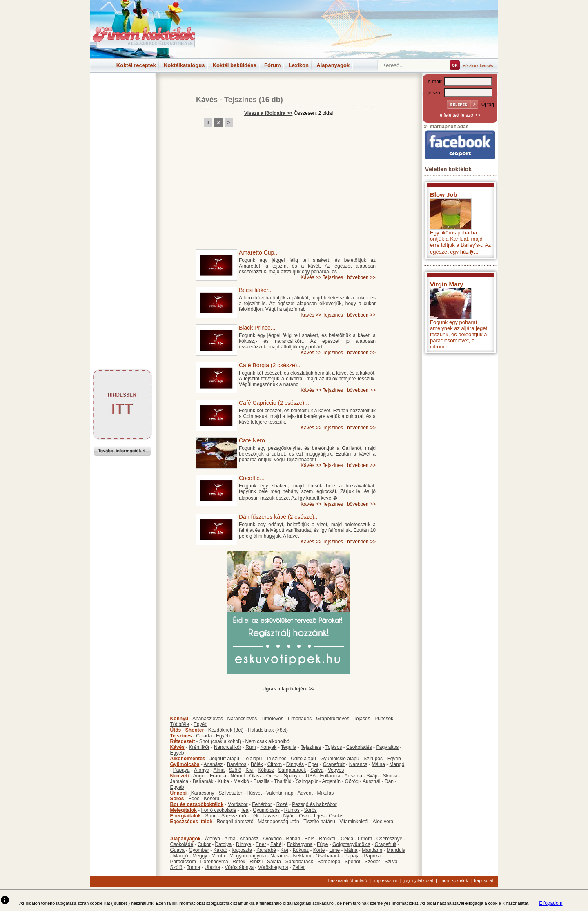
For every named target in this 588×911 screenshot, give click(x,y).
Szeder (372, 862)
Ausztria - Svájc (361, 776)
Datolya (224, 844)
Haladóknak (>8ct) (268, 730)
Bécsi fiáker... (256, 290)
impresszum (385, 880)
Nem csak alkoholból (268, 741)
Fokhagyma (300, 844)
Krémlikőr (199, 747)
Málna (378, 764)
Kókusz (266, 770)
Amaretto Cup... (259, 252)
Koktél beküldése (235, 65)
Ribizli (256, 862)
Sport (211, 816)
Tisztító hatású (319, 822)
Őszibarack (328, 856)
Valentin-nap (280, 793)
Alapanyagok (333, 65)
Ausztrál (371, 781)
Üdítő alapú (303, 759)
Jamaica (179, 781)
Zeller (298, 867)
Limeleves (272, 719)
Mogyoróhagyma (248, 856)
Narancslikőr (228, 747)
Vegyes (336, 770)
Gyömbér (199, 850)
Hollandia (330, 776)
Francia (218, 776)
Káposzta (242, 850)
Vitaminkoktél (354, 822)
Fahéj (276, 844)
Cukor (204, 844)
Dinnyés (295, 764)
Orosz (273, 776)
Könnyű (179, 719)
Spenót (352, 862)
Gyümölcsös (185, 764)
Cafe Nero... (254, 440)
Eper (313, 764)
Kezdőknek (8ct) (226, 730)
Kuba (223, 781)
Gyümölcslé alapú (340, 759)
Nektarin (302, 856)
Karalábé (266, 850)
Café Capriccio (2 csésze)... (274, 403)
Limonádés (300, 719)
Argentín (331, 781)
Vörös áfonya (239, 867)
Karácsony (203, 793)
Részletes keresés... (480, 66)
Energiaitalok (186, 816)
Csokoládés (359, 747)
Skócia (390, 776)
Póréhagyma (214, 862)
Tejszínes (241, 100)
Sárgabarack (292, 770)
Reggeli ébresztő (235, 822)
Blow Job (444, 195)
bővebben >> (361, 277)
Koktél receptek (136, 65)
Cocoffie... (252, 478)
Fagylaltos (387, 747)
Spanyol (293, 776)
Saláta (274, 862)
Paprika (372, 856)
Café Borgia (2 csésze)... (270, 365)
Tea (244, 810)
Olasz (256, 776)
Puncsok (384, 719)
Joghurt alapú (224, 759)
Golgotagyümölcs (351, 844)
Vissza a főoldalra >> (268, 113)
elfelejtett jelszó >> (460, 115)
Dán (389, 781)
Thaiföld (283, 781)
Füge (322, 844)
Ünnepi (179, 793)
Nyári (289, 816)
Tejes (319, 816)
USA (311, 776)
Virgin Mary (447, 284)
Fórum (272, 65)
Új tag (488, 105)
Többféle (180, 724)
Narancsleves (242, 719)
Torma (193, 867)
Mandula (396, 850)
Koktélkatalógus (184, 65)
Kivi (249, 770)
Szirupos (373, 759)
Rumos (292, 810)
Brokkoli (328, 839)
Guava (177, 850)
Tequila (289, 747)
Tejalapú (253, 759)
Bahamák (203, 781)
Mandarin (372, 850)
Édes (194, 799)
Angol (199, 776)
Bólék (257, 764)
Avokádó (272, 839)
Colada (204, 736)
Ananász (213, 764)
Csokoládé (182, 844)
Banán (293, 839)
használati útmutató (348, 880)
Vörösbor (238, 804)
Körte (319, 850)
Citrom (275, 764)
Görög (352, 781)
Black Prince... (257, 328)
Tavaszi (271, 816)
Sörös (177, 799)
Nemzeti (180, 776)
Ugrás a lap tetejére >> (288, 689)
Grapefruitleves (333, 719)
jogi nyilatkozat (419, 880)
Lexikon (299, 65)
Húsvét (254, 793)
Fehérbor (262, 804)
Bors (310, 839)
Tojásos (362, 719)
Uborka (213, 867)
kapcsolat (483, 880)
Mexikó (241, 781)
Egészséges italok (191, 822)
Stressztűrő (234, 816)
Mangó (397, 764)
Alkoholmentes (188, 759)
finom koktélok (454, 880)
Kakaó (220, 850)
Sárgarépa (329, 862)
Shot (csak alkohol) (220, 741)
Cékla (347, 839)
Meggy (200, 856)
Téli (254, 816)
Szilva (317, 770)
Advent (305, 793)
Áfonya (202, 770)
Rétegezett (183, 741)
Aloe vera (383, 822)
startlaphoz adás (446, 127)
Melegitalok (184, 810)
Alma (219, 770)
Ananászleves (208, 719)
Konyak (268, 747)
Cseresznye (389, 839)
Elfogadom (551, 903)
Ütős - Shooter (187, 730)
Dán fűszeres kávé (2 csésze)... (279, 517)
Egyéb (200, 724)
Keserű (212, 799)
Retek (239, 862)
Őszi (304, 816)
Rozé (282, 804)
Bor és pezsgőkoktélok (197, 804)
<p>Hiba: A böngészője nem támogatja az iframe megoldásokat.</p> (460, 465)
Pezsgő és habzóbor (314, 804)
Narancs (358, 764)
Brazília (262, 781)
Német (238, 776)
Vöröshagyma (273, 867)
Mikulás (325, 793)
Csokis (336, 816)
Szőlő (235, 770)
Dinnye (244, 844)
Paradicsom (183, 862)
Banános (237, 764)
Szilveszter (230, 793)
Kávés (207, 100)
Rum (251, 747)
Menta (218, 856)
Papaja (352, 856)
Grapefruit (334, 764)
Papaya (182, 770)
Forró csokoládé (219, 810)
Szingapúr (307, 781)
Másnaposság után (278, 822)
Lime (334, 850)
